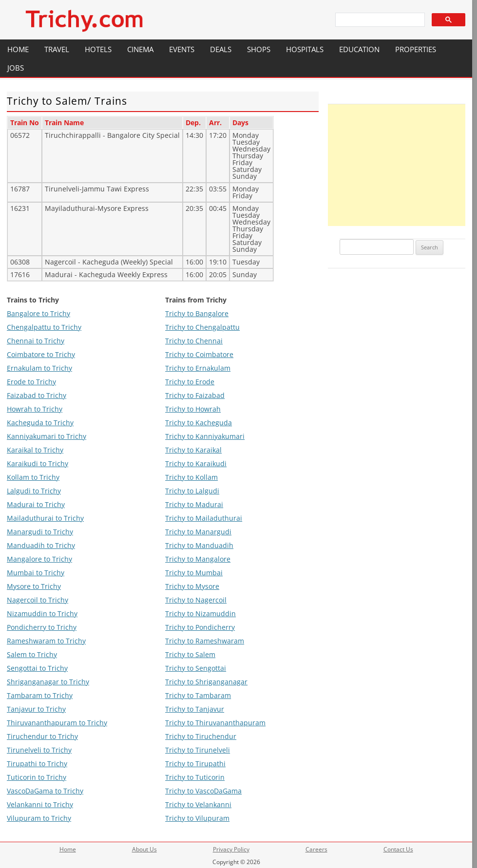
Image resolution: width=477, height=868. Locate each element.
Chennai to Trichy (36, 341)
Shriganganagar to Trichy (48, 682)
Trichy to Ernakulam (198, 368)
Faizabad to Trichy (37, 395)
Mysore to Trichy (34, 586)
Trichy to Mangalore (198, 559)
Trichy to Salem (190, 654)
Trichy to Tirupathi (195, 764)
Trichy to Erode (190, 382)
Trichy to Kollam (191, 477)
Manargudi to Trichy (40, 532)
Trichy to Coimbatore (199, 354)
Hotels (98, 49)
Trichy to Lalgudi (192, 491)
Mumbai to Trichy (36, 573)
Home (18, 49)
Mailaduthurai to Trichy (45, 518)
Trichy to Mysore (192, 586)
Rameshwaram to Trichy (46, 641)
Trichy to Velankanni (198, 804)
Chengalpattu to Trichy (44, 327)
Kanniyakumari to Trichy (47, 436)
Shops (259, 49)
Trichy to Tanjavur (195, 709)
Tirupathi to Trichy (37, 764)
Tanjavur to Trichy (36, 709)
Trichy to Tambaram (198, 695)
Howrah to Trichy (35, 409)
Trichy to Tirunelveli (198, 750)
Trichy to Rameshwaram (205, 641)
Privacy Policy (231, 849)
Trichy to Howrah (193, 409)
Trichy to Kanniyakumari (205, 436)
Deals (221, 49)
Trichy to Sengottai (196, 668)
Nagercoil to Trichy (38, 600)
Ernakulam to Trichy (39, 368)
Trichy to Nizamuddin (200, 613)
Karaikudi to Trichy (38, 463)
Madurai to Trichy (36, 504)
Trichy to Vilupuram (197, 818)
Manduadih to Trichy (41, 545)
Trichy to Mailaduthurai (204, 518)
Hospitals (305, 49)
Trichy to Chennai (194, 341)
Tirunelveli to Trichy (39, 750)
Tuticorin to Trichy (37, 777)
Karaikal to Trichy (35, 450)
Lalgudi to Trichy (34, 491)
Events (182, 49)
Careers (316, 849)
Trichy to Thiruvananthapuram (215, 723)
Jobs (16, 68)
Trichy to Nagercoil (196, 600)
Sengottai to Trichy (37, 668)
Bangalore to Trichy (38, 313)
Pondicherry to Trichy (42, 627)
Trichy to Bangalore (197, 313)
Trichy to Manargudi (198, 532)
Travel (57, 49)
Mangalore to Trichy (39, 559)
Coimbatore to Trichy (41, 354)
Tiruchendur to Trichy (42, 736)
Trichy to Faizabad (195, 395)
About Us (144, 849)
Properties (416, 49)
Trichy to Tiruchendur (201, 736)
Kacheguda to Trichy (40, 423)
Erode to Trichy (31, 382)
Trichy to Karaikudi (196, 463)
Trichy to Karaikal (193, 450)
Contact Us (398, 849)
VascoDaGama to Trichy (45, 791)
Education (359, 49)
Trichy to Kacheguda (199, 423)
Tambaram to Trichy (40, 695)
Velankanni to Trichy (40, 804)
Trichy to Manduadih (199, 545)
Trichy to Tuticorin (195, 777)
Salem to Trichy (32, 654)
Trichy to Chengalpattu (202, 327)
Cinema (140, 49)
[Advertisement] (397, 165)
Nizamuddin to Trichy (42, 613)
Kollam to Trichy (33, 477)
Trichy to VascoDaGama (203, 791)
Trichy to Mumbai (194, 573)
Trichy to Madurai (194, 504)
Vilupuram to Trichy (39, 818)
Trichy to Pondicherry (200, 627)
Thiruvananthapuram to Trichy (57, 723)
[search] (379, 20)
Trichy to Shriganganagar (206, 682)
